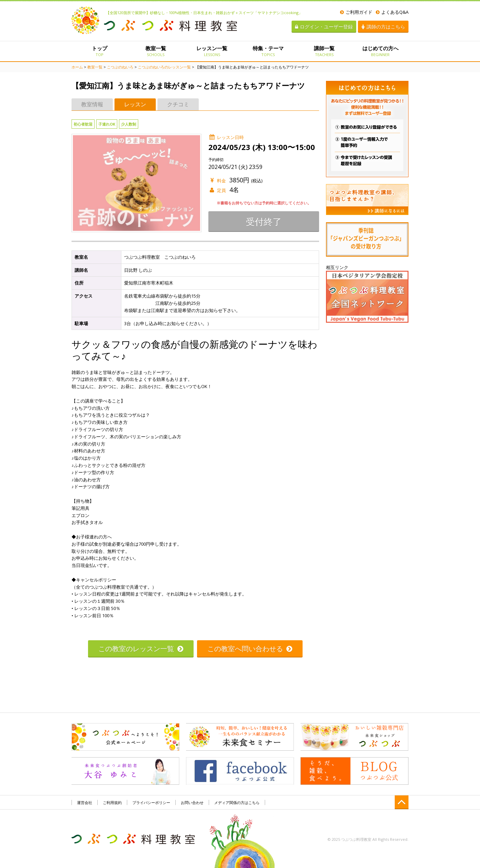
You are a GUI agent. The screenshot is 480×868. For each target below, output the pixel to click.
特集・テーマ (268, 51)
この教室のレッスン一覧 (141, 649)
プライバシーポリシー (151, 802)
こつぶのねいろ (120, 67)
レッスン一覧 (212, 51)
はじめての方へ (380, 51)
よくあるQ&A (392, 12)
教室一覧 (156, 51)
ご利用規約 (112, 802)
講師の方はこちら (383, 27)
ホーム (77, 67)
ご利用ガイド (356, 12)
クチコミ (178, 104)
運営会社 (85, 802)
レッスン (135, 104)
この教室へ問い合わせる (250, 649)
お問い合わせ (192, 802)
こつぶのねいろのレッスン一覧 (164, 67)
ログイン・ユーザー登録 (324, 27)
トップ (100, 51)
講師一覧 (324, 51)
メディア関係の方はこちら (237, 802)
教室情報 (92, 104)
